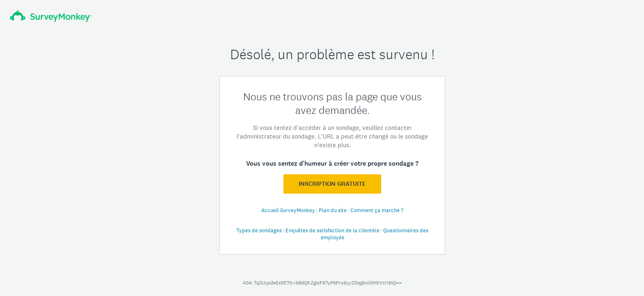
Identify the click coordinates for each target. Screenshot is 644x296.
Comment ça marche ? (377, 210)
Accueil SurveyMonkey (289, 210)
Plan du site (333, 210)
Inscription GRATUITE (332, 184)
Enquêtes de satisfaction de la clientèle (333, 230)
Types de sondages (260, 230)
